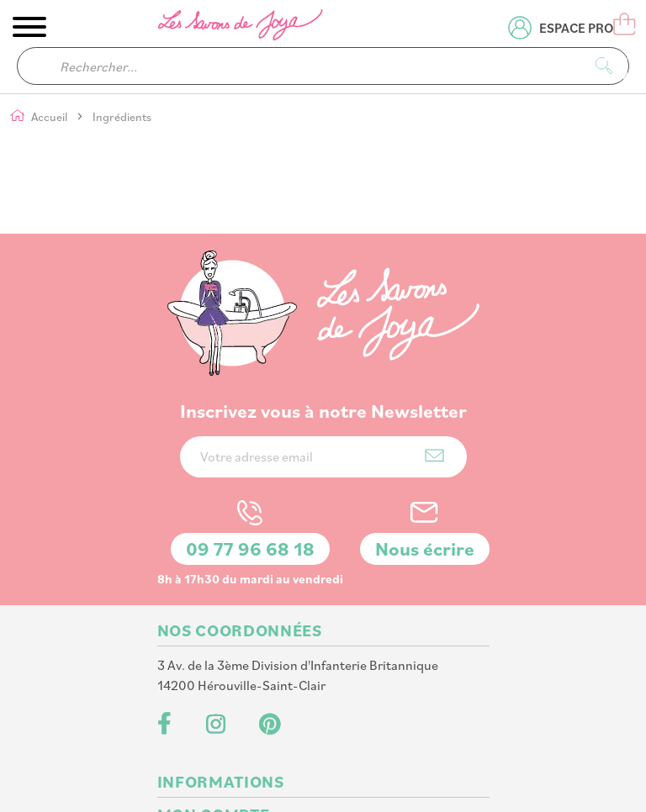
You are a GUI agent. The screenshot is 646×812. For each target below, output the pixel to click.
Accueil (50, 117)
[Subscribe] (434, 362)
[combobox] (323, 66)
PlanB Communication (355, 780)
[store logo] (241, 28)
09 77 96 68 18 (250, 455)
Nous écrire (425, 455)
